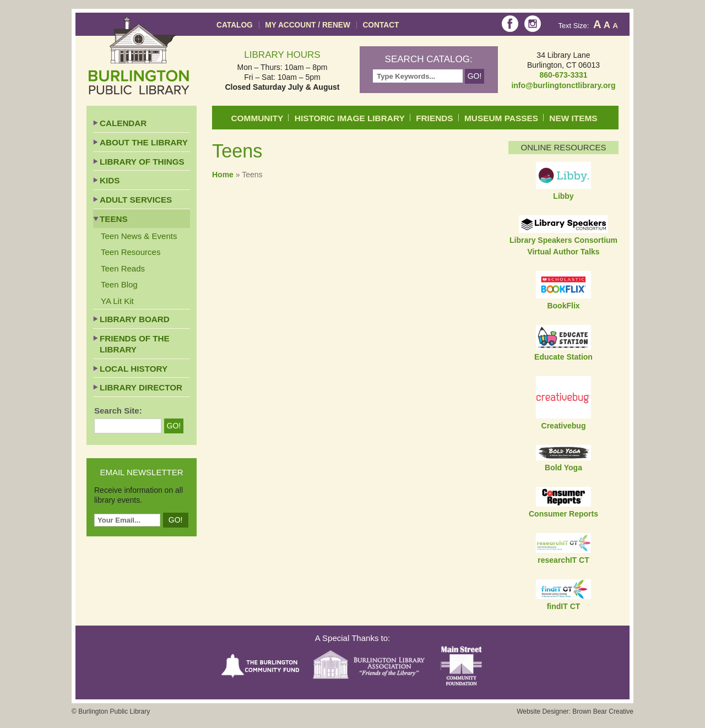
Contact (381, 25)
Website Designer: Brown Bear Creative (575, 711)
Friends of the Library (135, 344)
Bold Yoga (563, 468)
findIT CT (564, 606)
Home (223, 175)
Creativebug (564, 426)
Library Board (135, 319)
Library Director (141, 387)
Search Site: (118, 411)
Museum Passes (501, 118)
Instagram (533, 24)
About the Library (144, 142)
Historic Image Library (350, 118)
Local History (134, 369)
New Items (573, 118)
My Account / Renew (308, 25)
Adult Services (136, 200)
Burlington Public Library (139, 56)
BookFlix (563, 306)
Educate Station (563, 357)
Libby (563, 196)
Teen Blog (119, 284)
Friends (434, 118)
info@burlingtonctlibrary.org (563, 85)
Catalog (235, 25)
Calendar (123, 123)
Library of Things (142, 162)
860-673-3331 (563, 75)
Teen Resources (131, 252)
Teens (114, 219)
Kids (110, 180)
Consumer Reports (563, 514)
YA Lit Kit (117, 301)
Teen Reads (123, 268)
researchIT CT (563, 560)
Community (257, 118)
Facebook (510, 24)
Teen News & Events (139, 236)
